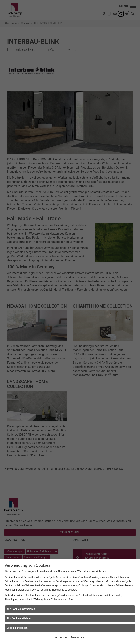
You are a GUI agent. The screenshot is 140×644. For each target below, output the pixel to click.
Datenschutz (78, 637)
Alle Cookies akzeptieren (21, 609)
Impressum (61, 637)
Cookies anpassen (17, 628)
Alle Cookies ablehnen (19, 618)
